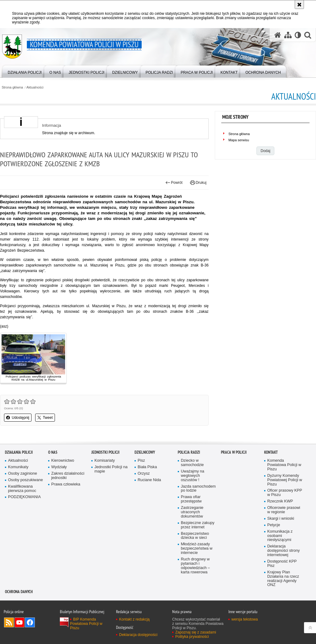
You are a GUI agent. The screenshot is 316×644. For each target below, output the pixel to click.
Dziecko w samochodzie (192, 463)
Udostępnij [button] (18, 418)
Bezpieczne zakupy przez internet (198, 525)
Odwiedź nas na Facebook (30, 622)
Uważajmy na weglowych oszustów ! (193, 476)
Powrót (174, 183)
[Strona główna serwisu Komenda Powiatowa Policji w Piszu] (278, 35)
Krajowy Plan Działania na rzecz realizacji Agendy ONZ (283, 579)
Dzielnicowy (145, 452)
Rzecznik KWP (280, 501)
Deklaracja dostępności (138, 635)
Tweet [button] (45, 418)
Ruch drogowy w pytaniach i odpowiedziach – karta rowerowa (195, 566)
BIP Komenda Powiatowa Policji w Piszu (86, 624)
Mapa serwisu (239, 140)
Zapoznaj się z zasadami (196, 632)
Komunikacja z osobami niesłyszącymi (280, 536)
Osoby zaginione (23, 474)
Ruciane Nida (149, 480)
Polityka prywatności (192, 637)
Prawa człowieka (66, 484)
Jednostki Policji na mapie (111, 469)
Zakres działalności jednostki (68, 476)
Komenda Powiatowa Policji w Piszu (284, 465)
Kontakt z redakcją (134, 619)
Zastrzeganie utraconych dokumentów (192, 512)
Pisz (141, 461)
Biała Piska (147, 467)
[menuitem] (25, 71)
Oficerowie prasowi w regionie (284, 510)
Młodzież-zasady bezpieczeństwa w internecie (197, 549)
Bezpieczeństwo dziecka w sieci (195, 536)
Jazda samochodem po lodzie (198, 489)
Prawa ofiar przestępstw (191, 499)
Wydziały (59, 467)
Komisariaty (105, 461)
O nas (53, 452)
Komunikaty (18, 467)
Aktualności (35, 87)
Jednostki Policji (105, 452)
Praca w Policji (234, 452)
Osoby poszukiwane (25, 480)
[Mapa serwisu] (288, 35)
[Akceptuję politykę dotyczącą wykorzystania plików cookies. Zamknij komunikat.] (299, 4)
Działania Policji (19, 452)
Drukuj (198, 183)
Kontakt (271, 452)
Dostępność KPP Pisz (282, 564)
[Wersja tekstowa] (298, 35)
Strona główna (12, 87)
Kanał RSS (9, 622)
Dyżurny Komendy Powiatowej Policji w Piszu (285, 480)
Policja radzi (189, 452)
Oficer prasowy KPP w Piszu (285, 493)
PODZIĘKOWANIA (24, 497)
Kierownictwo (63, 461)
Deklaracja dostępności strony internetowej (283, 551)
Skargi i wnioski (281, 519)
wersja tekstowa (245, 619)
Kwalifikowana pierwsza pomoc (22, 489)
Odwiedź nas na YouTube (19, 622)
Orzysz (144, 474)
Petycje (274, 525)
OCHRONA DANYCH (19, 592)
